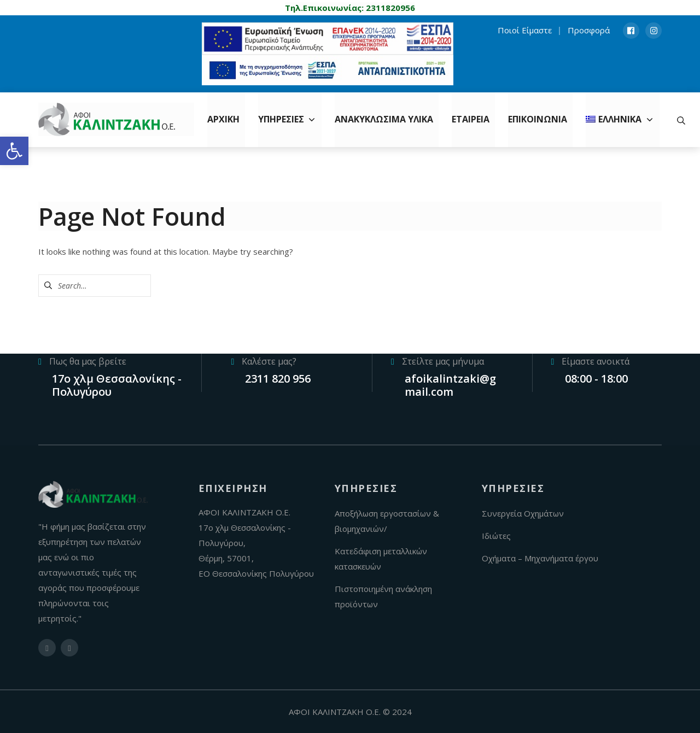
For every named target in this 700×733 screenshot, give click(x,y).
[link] (14, 151)
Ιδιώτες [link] (496, 536)
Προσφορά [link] (589, 30)
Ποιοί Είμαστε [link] (525, 30)
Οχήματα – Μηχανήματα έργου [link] (540, 558)
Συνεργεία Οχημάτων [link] (523, 513)
